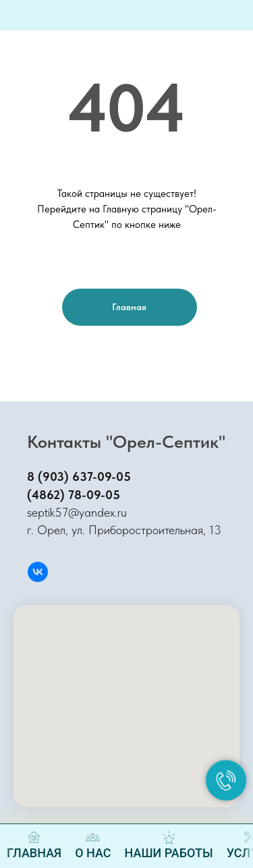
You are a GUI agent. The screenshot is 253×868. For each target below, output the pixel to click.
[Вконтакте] (38, 572)
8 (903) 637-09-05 (79, 476)
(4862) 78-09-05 (74, 495)
